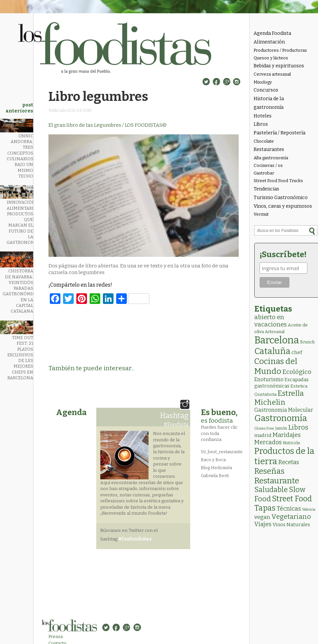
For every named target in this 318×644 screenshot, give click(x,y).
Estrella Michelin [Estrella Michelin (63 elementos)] (279, 398)
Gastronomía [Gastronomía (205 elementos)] (281, 418)
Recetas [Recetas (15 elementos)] (289, 462)
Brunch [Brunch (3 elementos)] (307, 342)
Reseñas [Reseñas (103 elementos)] (269, 471)
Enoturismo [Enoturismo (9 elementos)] (269, 379)
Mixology (263, 82)
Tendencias (266, 189)
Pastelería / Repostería (279, 133)
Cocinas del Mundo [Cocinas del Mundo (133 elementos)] (276, 366)
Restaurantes (269, 149)
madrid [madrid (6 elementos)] (263, 435)
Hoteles (263, 116)
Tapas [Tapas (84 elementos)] (265, 508)
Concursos (266, 90)
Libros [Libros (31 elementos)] (298, 427)
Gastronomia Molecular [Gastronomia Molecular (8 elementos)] (284, 410)
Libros (261, 124)
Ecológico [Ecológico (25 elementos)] (297, 372)
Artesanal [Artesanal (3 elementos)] (275, 332)
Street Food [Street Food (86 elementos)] (292, 499)
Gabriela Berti (215, 476)
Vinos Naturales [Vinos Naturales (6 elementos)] (291, 525)
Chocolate (264, 141)
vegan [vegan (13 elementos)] (262, 517)
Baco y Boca (213, 460)
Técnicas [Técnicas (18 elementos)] (289, 509)
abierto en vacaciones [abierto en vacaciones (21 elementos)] (271, 321)
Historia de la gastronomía (269, 103)
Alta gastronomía (271, 158)
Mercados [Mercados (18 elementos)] (268, 442)
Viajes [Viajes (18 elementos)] (263, 524)
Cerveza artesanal (272, 74)
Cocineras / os (268, 165)
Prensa (56, 637)
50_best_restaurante (222, 452)
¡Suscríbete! (283, 254)
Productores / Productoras (280, 50)
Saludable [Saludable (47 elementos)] (271, 490)
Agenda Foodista (272, 33)
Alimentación (269, 42)
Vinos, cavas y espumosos (283, 206)
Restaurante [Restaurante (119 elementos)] (277, 481)
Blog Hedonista (216, 468)
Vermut (261, 214)
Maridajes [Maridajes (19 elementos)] (287, 435)
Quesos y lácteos (271, 58)
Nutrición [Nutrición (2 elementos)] (291, 443)
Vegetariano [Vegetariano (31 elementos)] (291, 517)
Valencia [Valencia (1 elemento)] (309, 509)
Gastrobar (264, 173)
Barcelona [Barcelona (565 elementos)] (277, 340)
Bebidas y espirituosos (279, 66)
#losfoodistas (135, 539)
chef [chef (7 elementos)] (297, 352)
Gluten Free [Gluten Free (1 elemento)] (264, 429)
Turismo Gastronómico (281, 198)
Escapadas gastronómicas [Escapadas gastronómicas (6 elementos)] (281, 383)
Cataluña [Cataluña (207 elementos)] (272, 351)
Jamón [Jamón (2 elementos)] (281, 428)
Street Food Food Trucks (278, 181)
